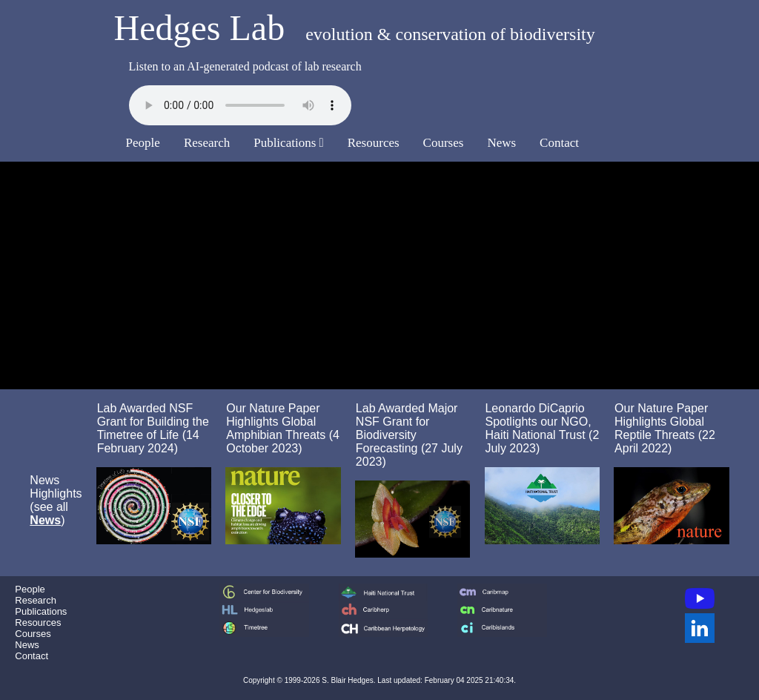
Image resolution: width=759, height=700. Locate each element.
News (501, 143)
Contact (559, 143)
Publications (289, 143)
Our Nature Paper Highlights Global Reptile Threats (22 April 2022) (665, 428)
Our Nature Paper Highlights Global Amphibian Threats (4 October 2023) (283, 428)
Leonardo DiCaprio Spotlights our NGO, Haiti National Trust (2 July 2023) (542, 428)
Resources (374, 143)
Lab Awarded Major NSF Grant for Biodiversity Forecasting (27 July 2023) (409, 435)
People (143, 143)
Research (207, 143)
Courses (444, 143)
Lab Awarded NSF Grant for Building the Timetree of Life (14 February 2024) (153, 428)
